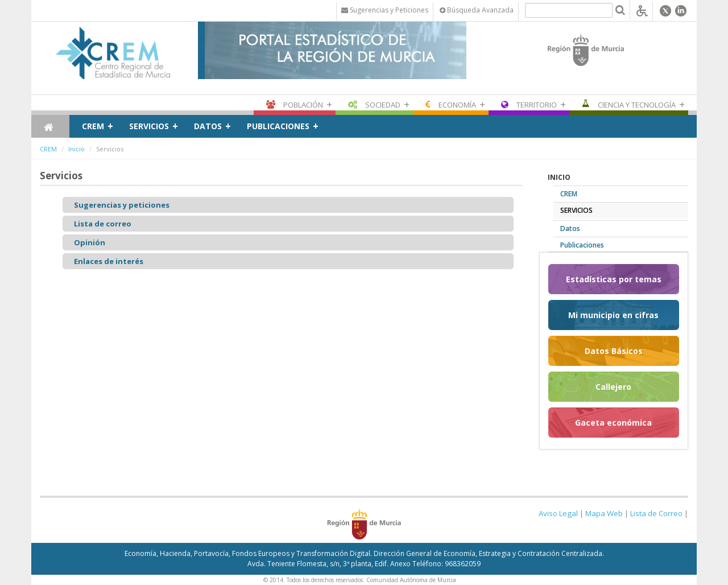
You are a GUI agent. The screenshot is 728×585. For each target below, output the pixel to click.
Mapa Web (604, 513)
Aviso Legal (558, 513)
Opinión (90, 242)
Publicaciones (278, 126)
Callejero (613, 387)
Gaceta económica (613, 423)
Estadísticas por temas (614, 279)
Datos (208, 126)
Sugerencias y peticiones (122, 205)
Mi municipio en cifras (613, 315)
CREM (93, 126)
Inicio (76, 149)
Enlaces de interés (109, 261)
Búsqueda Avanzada (477, 10)
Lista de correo (103, 224)
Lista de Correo (656, 513)
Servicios (149, 126)
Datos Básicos (614, 351)
